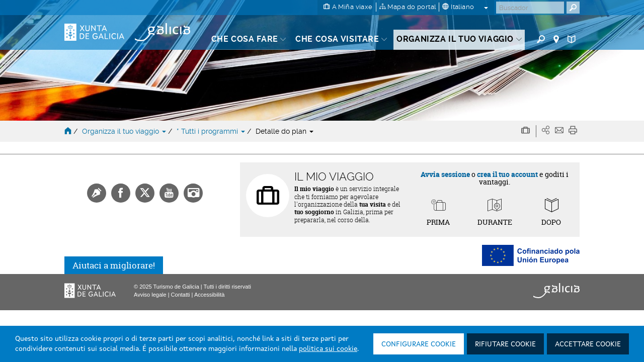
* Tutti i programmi (212, 131)
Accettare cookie (588, 344)
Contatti (181, 295)
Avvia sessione (445, 174)
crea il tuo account (507, 174)
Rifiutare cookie (505, 344)
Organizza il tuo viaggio (125, 131)
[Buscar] (530, 8)
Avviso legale (150, 295)
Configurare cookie (419, 344)
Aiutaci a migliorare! (114, 265)
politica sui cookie (328, 349)
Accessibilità (210, 295)
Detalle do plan (285, 131)
